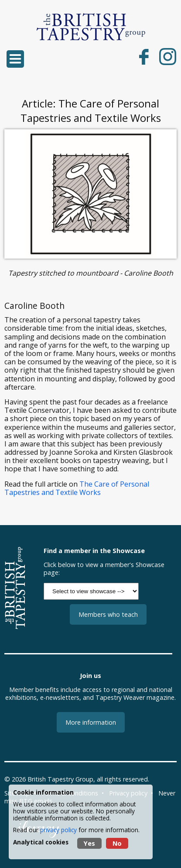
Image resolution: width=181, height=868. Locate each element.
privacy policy (58, 830)
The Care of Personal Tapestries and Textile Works (77, 488)
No (117, 843)
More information (91, 722)
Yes (89, 843)
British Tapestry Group (60, 779)
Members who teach (108, 614)
